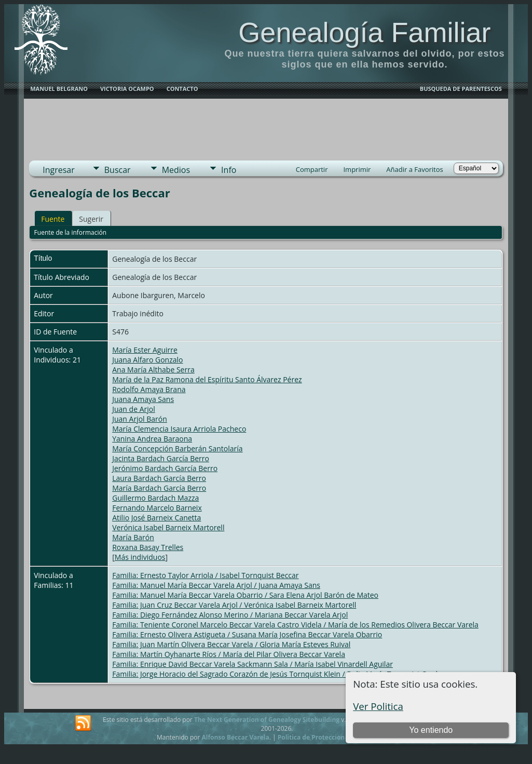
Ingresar (59, 170)
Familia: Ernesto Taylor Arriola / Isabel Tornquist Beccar (205, 575)
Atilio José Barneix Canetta (156, 518)
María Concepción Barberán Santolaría (177, 448)
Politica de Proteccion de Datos (326, 737)
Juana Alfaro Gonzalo (147, 360)
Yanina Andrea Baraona (152, 439)
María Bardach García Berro (159, 488)
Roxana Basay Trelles (148, 547)
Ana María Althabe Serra (153, 370)
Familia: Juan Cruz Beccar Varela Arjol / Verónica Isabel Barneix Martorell (234, 605)
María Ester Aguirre (145, 350)
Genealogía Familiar (364, 32)
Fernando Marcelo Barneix (157, 508)
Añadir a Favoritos (414, 169)
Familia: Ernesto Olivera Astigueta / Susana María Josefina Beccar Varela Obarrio (247, 634)
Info (229, 170)
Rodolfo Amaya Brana (149, 389)
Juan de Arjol (133, 409)
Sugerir (91, 219)
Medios (176, 170)
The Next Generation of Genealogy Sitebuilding (267, 720)
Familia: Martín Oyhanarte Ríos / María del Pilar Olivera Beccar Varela (229, 654)
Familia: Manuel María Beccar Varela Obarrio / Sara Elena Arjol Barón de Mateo (245, 595)
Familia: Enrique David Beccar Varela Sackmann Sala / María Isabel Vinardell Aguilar (253, 664)
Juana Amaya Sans (143, 399)
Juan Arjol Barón (140, 419)
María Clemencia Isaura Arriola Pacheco (179, 429)
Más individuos (140, 557)
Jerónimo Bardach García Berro (165, 468)
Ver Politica (378, 706)
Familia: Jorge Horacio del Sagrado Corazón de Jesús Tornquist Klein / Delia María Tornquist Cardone (281, 674)
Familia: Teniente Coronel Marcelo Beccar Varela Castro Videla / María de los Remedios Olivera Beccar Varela (295, 625)
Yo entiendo (431, 730)
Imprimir (357, 169)
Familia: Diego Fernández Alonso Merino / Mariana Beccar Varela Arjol (230, 615)
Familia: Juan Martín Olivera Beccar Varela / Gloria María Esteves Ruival (231, 644)
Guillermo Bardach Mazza (155, 498)
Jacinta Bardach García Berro (161, 458)
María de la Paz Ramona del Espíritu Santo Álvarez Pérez (207, 379)
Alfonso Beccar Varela (235, 737)
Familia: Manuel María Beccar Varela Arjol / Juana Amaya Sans (216, 585)
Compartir (312, 169)
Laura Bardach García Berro (159, 478)
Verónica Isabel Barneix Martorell (168, 527)
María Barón (133, 537)
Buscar (118, 170)
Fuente (53, 219)
